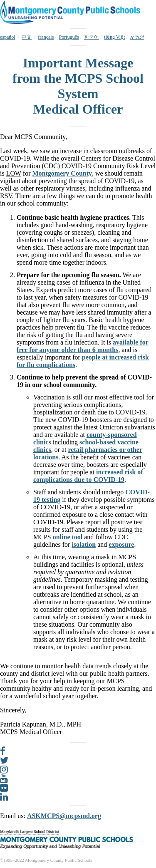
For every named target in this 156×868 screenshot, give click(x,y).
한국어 (92, 37)
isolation (84, 544)
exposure (121, 544)
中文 (27, 37)
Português (69, 37)
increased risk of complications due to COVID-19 (88, 476)
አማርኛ (137, 37)
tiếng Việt (114, 37)
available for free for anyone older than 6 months (83, 346)
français (46, 37)
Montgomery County (62, 173)
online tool (68, 537)
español (8, 37)
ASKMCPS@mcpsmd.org (64, 816)
